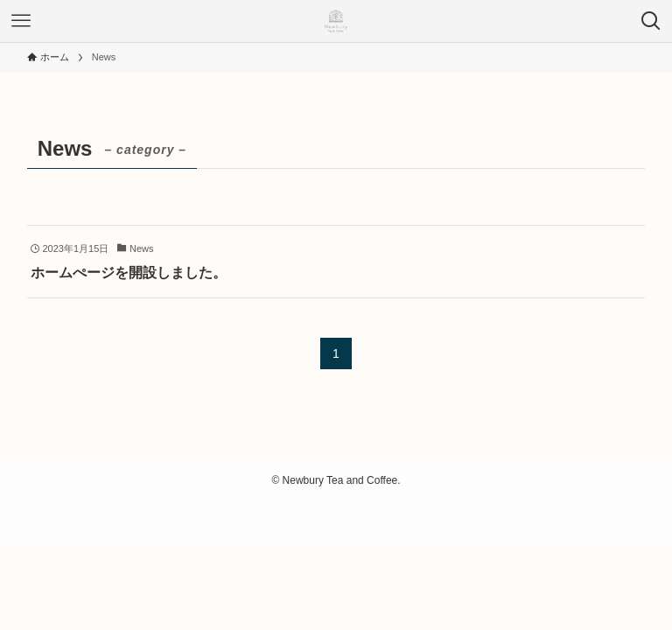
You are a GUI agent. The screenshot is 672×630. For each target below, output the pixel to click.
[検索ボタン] (651, 21)
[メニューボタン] (21, 21)
